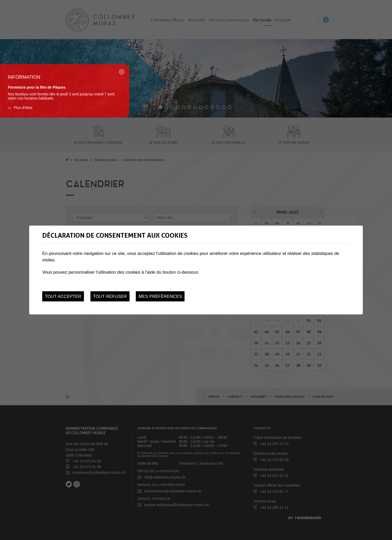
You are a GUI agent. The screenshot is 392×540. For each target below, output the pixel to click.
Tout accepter (63, 296)
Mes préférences (160, 296)
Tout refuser (110, 296)
